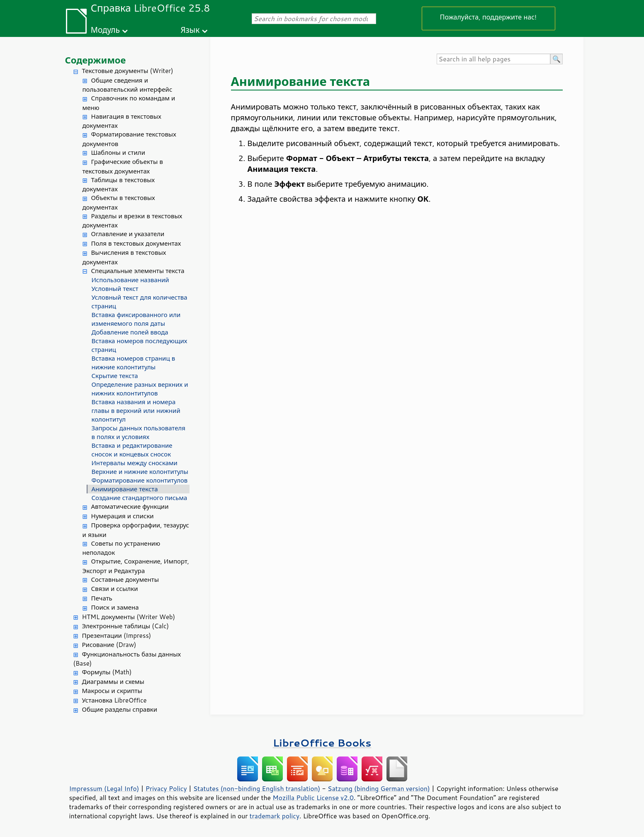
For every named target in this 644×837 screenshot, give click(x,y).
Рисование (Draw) (109, 645)
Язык (190, 30)
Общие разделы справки (120, 709)
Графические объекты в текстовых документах (123, 166)
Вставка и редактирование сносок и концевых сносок (132, 450)
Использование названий (130, 280)
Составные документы (125, 580)
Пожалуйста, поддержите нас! (488, 17)
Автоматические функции (130, 506)
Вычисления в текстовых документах (124, 257)
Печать (102, 598)
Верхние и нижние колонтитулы (140, 472)
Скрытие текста (115, 376)
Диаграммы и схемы (113, 682)
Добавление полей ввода (130, 332)
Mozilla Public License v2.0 (313, 798)
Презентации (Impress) (117, 636)
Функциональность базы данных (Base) (127, 659)
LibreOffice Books (322, 743)
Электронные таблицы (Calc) (126, 626)
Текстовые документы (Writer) (128, 71)
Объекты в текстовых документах (119, 203)
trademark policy (275, 816)
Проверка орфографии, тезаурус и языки (136, 530)
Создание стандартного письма (140, 498)
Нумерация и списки (123, 516)
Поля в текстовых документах (136, 243)
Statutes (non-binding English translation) (257, 788)
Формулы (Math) (107, 672)
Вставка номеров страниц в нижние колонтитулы (134, 363)
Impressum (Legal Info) (104, 788)
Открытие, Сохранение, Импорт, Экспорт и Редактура (136, 566)
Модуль (105, 30)
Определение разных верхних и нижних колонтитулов (140, 389)
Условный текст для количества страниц (140, 302)
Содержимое (96, 60)
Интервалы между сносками (135, 463)
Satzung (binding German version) (379, 788)
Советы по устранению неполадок (122, 548)
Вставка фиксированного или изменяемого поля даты (136, 319)
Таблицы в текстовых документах (119, 185)
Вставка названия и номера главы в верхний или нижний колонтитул (136, 411)
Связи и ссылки (115, 589)
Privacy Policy (166, 788)
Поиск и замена (115, 607)
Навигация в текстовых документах (122, 121)
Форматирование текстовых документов (129, 139)
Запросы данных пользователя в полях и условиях (139, 432)
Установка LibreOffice (114, 700)
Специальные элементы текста (138, 271)
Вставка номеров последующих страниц (140, 345)
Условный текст (115, 289)
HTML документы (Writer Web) (129, 617)
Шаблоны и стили (118, 153)
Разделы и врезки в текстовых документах (132, 221)
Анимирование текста (125, 489)
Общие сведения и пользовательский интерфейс (128, 85)
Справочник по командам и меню (129, 103)
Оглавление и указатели (128, 234)
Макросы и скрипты (112, 691)
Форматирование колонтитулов (140, 480)
